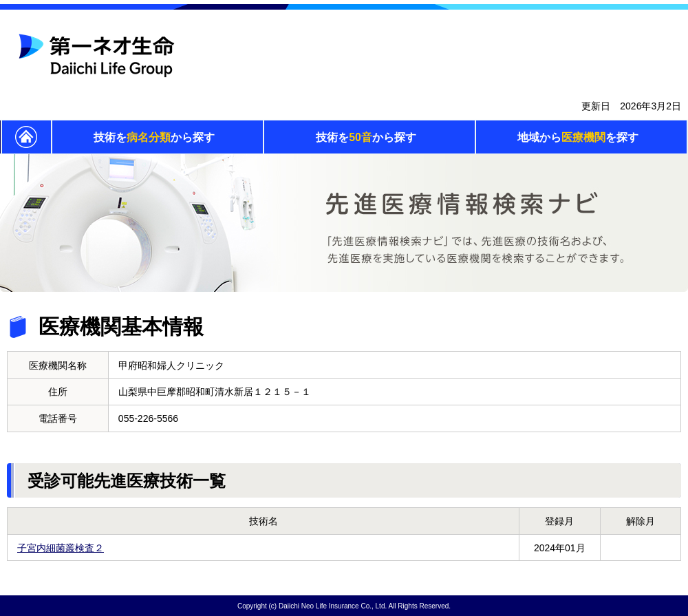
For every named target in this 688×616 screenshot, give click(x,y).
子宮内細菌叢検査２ (61, 548)
